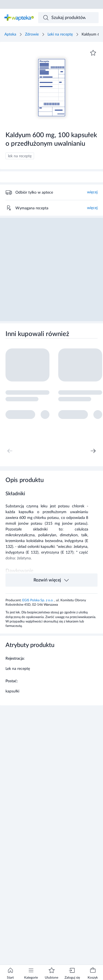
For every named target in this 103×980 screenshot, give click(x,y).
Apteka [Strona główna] (10, 34)
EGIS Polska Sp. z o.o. (38, 600)
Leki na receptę (60, 34)
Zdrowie (32, 34)
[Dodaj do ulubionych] (93, 53)
